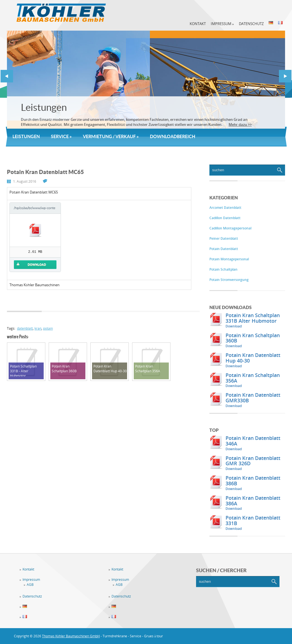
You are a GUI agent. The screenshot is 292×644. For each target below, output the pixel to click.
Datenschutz (251, 24)
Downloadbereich (173, 136)
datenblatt (25, 328)
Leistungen (44, 107)
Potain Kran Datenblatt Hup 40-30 (253, 358)
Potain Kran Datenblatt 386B (253, 481)
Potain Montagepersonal (229, 259)
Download (234, 326)
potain (48, 328)
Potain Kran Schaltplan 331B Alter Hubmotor (253, 318)
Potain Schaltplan (223, 269)
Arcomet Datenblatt (225, 208)
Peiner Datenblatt (224, 238)
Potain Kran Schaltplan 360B (253, 338)
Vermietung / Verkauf (111, 136)
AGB (30, 585)
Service (61, 136)
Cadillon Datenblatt (225, 218)
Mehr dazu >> (240, 124)
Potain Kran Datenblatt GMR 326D (253, 461)
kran (38, 328)
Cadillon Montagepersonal (230, 228)
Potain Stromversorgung (229, 280)
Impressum (222, 24)
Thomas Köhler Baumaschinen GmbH (71, 636)
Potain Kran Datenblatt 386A (253, 501)
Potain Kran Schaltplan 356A (253, 378)
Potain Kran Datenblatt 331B (253, 520)
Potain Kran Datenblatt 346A (253, 441)
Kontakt (198, 24)
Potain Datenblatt (224, 249)
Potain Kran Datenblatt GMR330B (253, 398)
